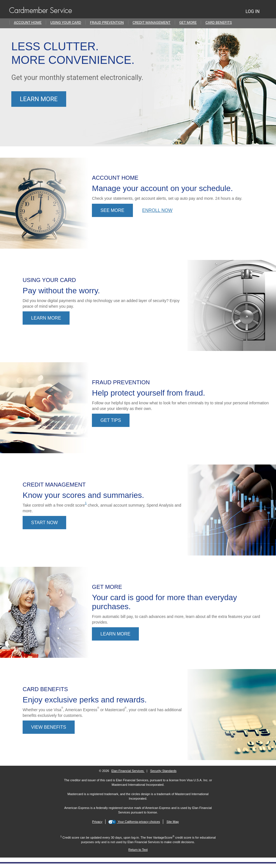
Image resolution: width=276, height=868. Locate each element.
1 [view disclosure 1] (86, 503)
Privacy (97, 822)
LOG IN (253, 11)
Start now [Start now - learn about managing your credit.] (44, 523)
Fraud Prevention (107, 22)
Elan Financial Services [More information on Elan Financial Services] (128, 771)
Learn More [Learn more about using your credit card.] (46, 318)
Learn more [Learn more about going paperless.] (39, 99)
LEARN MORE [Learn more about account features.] (115, 634)
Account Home (28, 22)
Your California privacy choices (138, 822)
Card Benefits (218, 22)
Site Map (173, 822)
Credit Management (152, 22)
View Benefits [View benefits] (49, 727)
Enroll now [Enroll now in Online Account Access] (157, 210)
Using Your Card (66, 22)
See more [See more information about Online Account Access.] (112, 210)
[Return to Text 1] (138, 850)
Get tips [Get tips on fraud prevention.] (111, 420)
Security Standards (163, 771)
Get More (188, 22)
